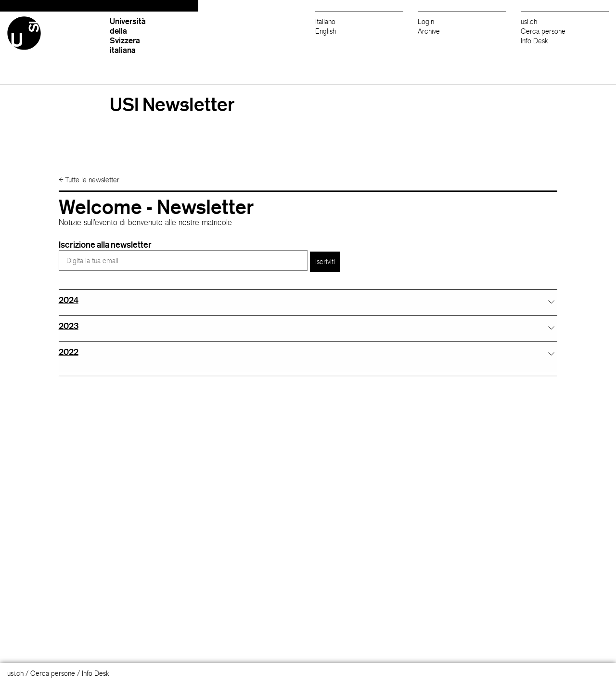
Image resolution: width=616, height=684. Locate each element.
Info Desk (534, 41)
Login (426, 21)
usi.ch (529, 21)
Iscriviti (325, 261)
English (326, 31)
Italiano (325, 21)
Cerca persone (543, 31)
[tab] (308, 300)
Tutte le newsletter (89, 180)
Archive (429, 31)
